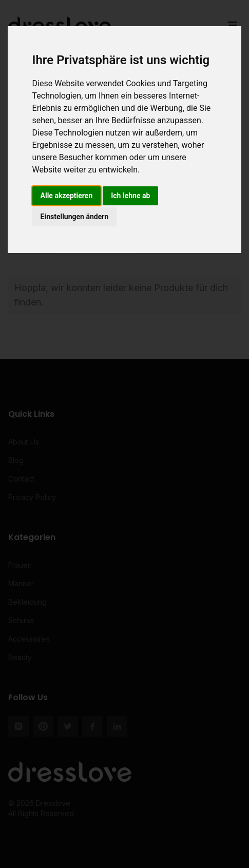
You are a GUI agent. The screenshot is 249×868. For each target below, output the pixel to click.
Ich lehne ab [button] (130, 196)
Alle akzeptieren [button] (67, 196)
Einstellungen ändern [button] (75, 217)
